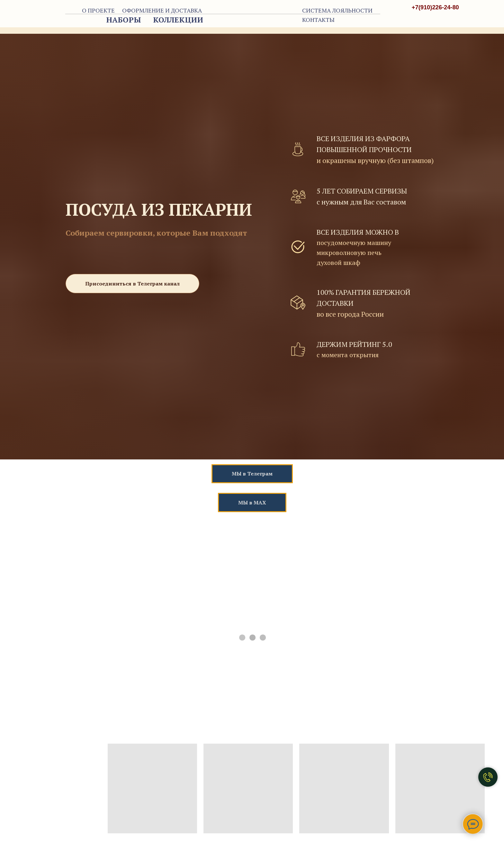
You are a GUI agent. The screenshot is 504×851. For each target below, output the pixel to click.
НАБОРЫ (124, 20)
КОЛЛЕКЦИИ (178, 20)
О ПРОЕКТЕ (98, 10)
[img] (446, 22)
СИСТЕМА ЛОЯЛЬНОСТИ (337, 10)
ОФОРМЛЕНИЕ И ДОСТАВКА (162, 10)
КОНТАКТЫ (318, 20)
